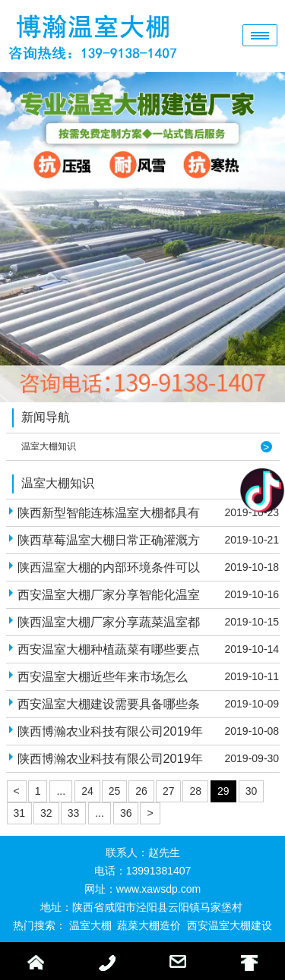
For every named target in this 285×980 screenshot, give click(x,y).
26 (141, 791)
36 (126, 813)
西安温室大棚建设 (230, 925)
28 (195, 791)
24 (87, 791)
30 (252, 791)
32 (46, 813)
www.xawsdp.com (158, 889)
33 (74, 813)
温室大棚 (90, 925)
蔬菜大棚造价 (149, 925)
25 (115, 791)
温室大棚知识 (49, 446)
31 (20, 813)
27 (169, 791)
